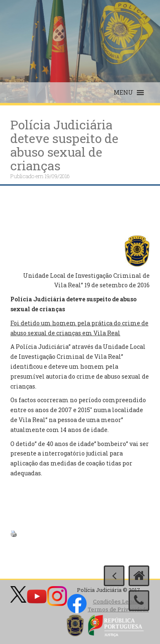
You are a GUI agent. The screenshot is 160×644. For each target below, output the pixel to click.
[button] (123, 93)
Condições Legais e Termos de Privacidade (118, 605)
